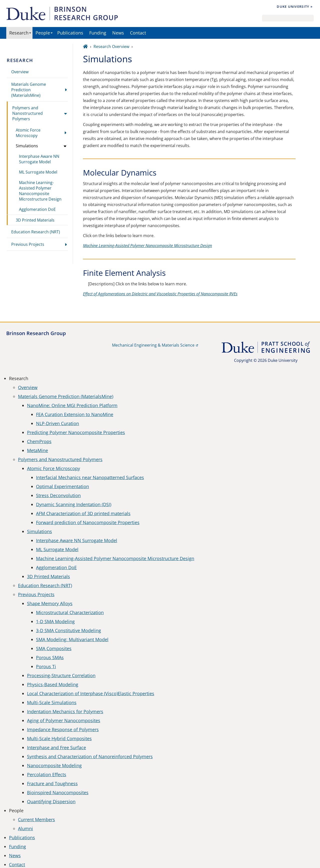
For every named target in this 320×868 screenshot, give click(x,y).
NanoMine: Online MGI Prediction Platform (72, 405)
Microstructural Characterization (70, 612)
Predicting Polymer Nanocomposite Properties (76, 432)
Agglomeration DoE (37, 209)
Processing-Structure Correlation (61, 675)
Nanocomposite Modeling (54, 765)
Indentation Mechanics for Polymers (65, 711)
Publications (70, 33)
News (118, 33)
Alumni (25, 828)
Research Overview (111, 47)
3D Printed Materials (35, 220)
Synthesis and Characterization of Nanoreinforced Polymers (90, 756)
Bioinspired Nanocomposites (58, 792)
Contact (138, 33)
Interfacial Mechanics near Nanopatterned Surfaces (90, 477)
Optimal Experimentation (62, 486)
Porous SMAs (50, 657)
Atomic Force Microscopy (28, 133)
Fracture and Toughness (52, 783)
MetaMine (37, 450)
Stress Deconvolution (58, 495)
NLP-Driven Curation (57, 423)
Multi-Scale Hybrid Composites (59, 738)
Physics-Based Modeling (53, 684)
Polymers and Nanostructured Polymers (27, 113)
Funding (98, 33)
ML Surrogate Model (38, 172)
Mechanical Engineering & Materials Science (153, 345)
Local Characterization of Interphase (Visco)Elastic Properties (91, 693)
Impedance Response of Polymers (63, 729)
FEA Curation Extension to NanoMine (75, 414)
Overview (20, 72)
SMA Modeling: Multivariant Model (72, 639)
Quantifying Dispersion (51, 801)
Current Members (36, 819)
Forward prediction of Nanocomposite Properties (88, 522)
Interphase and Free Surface (56, 747)
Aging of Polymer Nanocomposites (64, 720)
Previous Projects (28, 244)
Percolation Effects (47, 774)
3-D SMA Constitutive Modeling (68, 630)
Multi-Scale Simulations (52, 702)
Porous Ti (46, 666)
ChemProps (39, 441)
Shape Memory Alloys (50, 603)
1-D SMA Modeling (55, 621)
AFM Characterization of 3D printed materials (83, 513)
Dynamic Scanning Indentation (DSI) (74, 504)
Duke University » (295, 7)
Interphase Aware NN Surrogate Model (39, 159)
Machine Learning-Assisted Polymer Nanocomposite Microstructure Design (40, 191)
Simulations (27, 146)
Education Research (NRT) (36, 232)
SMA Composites (54, 648)
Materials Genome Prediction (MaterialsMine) (29, 90)
